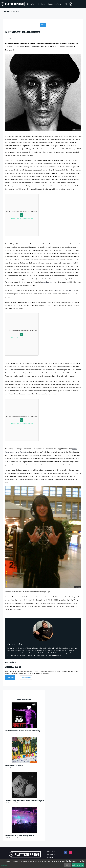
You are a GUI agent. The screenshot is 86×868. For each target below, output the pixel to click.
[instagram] (71, 853)
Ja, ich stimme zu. (78, 865)
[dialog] (43, 863)
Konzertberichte (55, 4)
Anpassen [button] (4, 865)
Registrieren (26, 677)
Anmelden (10, 677)
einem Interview (47, 282)
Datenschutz (51, 855)
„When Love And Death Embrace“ (64, 290)
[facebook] (65, 853)
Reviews (42, 4)
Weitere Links (52, 852)
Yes (21, 215)
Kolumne (43, 25)
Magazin (30, 4)
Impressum (51, 857)
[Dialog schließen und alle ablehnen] (85, 860)
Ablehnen (67, 865)
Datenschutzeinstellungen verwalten (22, 218)
